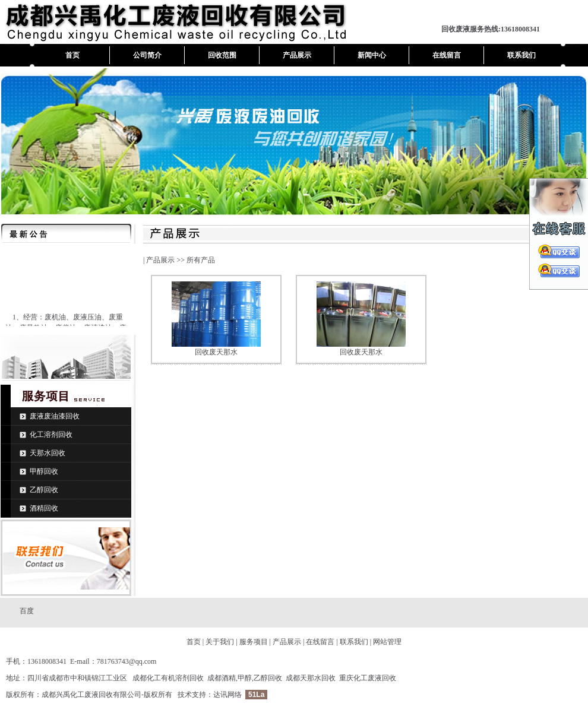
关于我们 (220, 642)
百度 (27, 611)
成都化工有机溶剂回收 (168, 678)
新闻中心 (372, 55)
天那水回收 (48, 453)
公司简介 (147, 55)
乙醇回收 (44, 490)
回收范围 (222, 55)
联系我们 (521, 55)
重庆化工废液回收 (368, 678)
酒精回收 (44, 508)
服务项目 (254, 642)
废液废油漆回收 (55, 416)
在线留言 (447, 55)
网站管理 (387, 642)
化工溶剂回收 (51, 435)
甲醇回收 (44, 471)
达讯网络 (227, 695)
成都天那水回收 (311, 678)
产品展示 (297, 55)
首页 (72, 55)
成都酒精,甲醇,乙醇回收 (245, 678)
